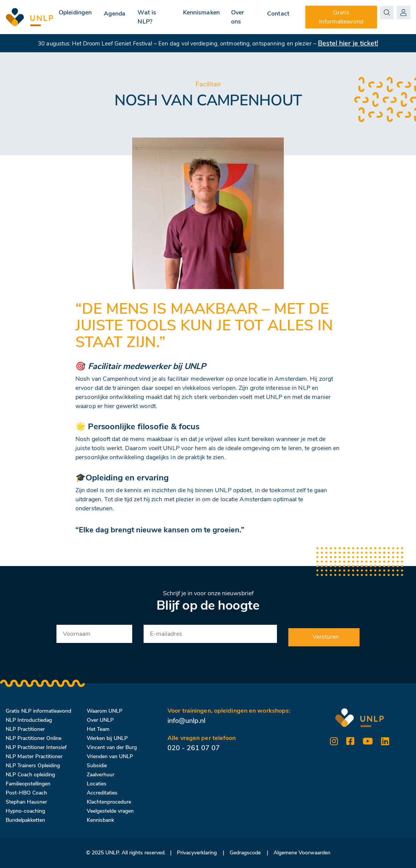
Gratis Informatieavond (342, 17)
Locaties (97, 784)
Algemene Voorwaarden (302, 853)
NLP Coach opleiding (30, 775)
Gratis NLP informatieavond (38, 711)
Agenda (116, 13)
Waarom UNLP (105, 711)
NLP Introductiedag (29, 720)
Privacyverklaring (197, 853)
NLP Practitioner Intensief (36, 747)
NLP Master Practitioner (34, 756)
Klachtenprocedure (109, 802)
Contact (280, 13)
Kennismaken (202, 13)
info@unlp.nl (186, 721)
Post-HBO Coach (26, 793)
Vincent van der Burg (112, 747)
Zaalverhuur (101, 775)
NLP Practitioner (25, 729)
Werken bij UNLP (107, 738)
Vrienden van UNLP (110, 756)
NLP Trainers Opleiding (33, 766)
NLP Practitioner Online (34, 738)
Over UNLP (100, 720)
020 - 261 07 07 (194, 748)
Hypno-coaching (25, 811)
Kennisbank (100, 820)
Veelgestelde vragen (110, 811)
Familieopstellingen (28, 784)
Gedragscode (245, 853)
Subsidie (97, 766)
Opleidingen (75, 13)
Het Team (98, 729)
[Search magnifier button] (387, 13)
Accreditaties (102, 793)
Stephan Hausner (26, 802)
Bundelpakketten (25, 820)
